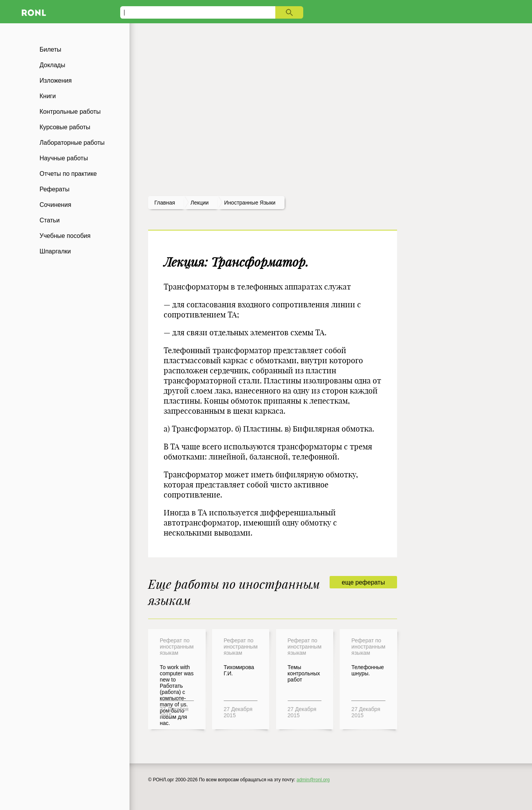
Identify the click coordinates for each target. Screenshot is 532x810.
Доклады (52, 65)
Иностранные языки (250, 203)
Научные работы (64, 158)
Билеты (50, 49)
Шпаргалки (55, 251)
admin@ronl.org (313, 780)
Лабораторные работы (72, 143)
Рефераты (54, 189)
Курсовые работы (65, 127)
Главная (165, 203)
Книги (48, 96)
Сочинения (55, 205)
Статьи (50, 220)
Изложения (56, 81)
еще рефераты (363, 582)
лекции (199, 203)
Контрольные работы (70, 112)
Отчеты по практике (68, 174)
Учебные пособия (65, 236)
